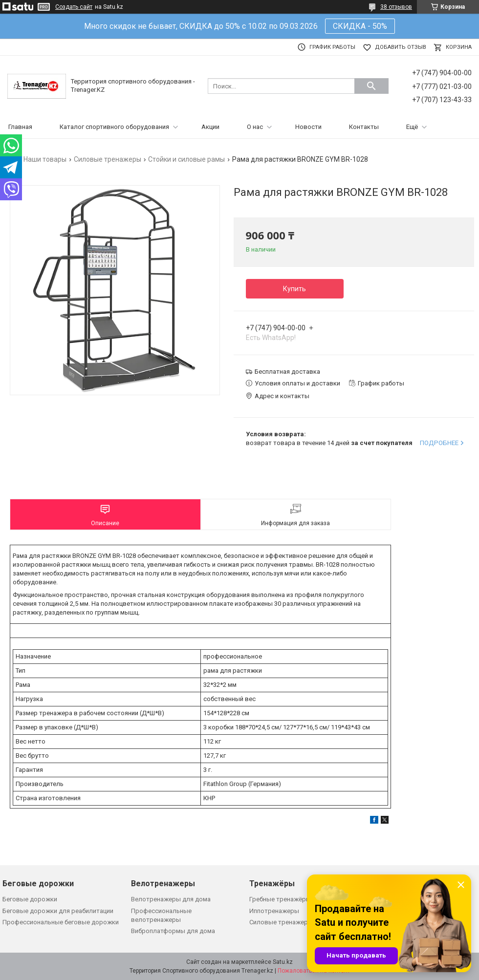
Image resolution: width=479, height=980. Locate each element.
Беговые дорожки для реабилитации (58, 911)
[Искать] (371, 86)
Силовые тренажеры (108, 159)
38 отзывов (396, 7)
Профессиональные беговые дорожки (61, 922)
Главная (20, 127)
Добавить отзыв (401, 47)
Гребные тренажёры (280, 899)
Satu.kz (283, 962)
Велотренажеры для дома (171, 899)
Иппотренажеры (274, 911)
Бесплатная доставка (287, 372)
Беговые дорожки (30, 899)
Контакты (364, 127)
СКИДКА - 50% (360, 26)
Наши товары (45, 159)
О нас (255, 127)
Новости (308, 127)
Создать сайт (74, 7)
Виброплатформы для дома (173, 931)
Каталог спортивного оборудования (114, 127)
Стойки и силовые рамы (186, 159)
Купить (294, 289)
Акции (210, 127)
